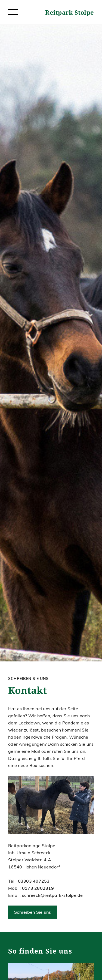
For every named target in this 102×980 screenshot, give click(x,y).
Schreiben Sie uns (33, 912)
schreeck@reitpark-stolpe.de (52, 895)
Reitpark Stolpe (69, 12)
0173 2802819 (38, 888)
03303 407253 (34, 881)
